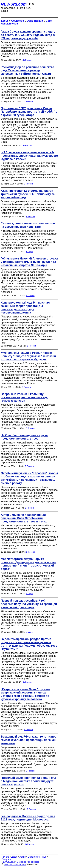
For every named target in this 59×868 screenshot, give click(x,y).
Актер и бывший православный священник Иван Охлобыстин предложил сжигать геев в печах (24, 518)
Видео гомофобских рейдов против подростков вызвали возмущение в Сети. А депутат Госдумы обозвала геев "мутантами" (29, 644)
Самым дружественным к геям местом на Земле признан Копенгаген (28, 225)
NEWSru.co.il (8, 862)
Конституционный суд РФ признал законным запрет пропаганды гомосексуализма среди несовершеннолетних (25, 308)
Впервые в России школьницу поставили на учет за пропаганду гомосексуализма (24, 397)
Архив (23, 857)
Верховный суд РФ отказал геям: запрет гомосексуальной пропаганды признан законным (29, 740)
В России (28, 60)
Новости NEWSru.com (15, 864)
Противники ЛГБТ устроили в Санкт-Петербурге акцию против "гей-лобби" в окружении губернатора (29, 112)
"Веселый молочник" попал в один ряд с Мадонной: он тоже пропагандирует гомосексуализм (28, 781)
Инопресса (34, 862)
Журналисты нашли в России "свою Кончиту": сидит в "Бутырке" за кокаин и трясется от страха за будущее (28, 356)
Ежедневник (34, 857)
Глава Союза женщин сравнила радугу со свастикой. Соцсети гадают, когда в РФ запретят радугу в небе (28, 35)
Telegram (6, 859)
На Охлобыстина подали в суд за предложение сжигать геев (24, 437)
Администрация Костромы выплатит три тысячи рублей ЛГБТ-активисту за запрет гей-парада (28, 194)
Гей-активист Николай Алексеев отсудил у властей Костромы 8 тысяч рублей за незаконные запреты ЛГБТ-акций (29, 262)
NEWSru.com (14, 4)
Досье (14, 857)
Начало (5, 857)
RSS (44, 857)
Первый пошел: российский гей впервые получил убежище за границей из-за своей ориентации (29, 604)
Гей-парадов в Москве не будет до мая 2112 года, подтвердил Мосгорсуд (28, 818)
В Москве (21, 862)
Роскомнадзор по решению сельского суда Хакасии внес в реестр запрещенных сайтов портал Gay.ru (27, 70)
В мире (29, 252)
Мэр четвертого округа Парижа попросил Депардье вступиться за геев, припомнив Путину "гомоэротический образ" (29, 564)
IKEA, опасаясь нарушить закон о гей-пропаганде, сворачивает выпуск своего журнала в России (29, 156)
